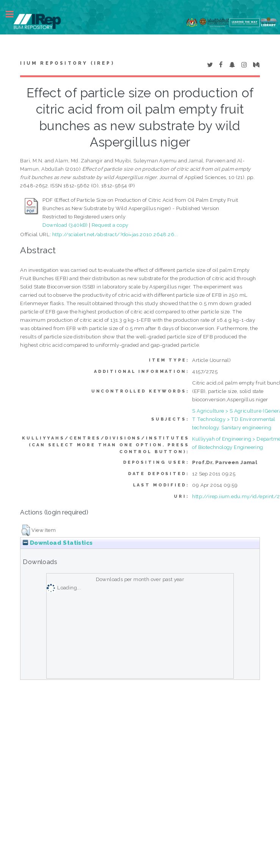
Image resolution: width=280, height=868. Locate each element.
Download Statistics (58, 543)
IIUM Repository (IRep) (67, 63)
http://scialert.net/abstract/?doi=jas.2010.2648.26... (115, 234)
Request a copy (110, 225)
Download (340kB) (65, 225)
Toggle (14, 14)
